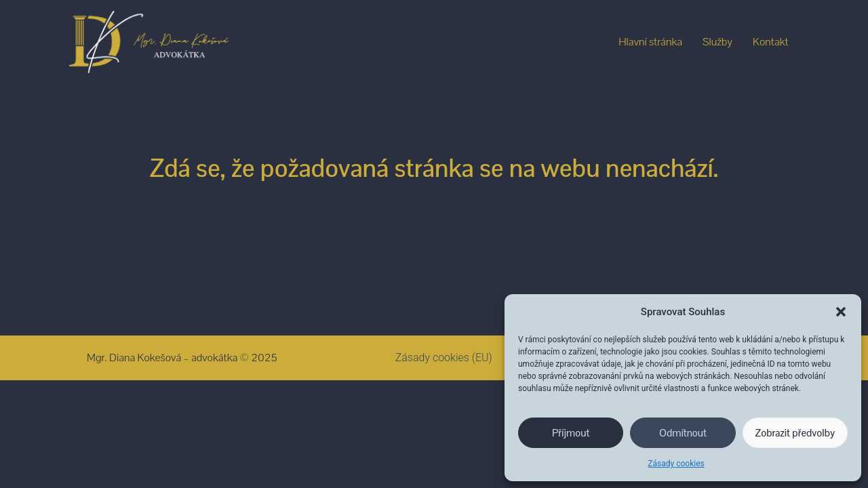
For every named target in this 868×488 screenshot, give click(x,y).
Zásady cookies (676, 464)
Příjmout (571, 433)
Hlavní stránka (650, 42)
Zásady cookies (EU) (444, 358)
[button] (841, 312)
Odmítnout (683, 433)
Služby (717, 42)
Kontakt (771, 42)
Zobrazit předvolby (795, 433)
